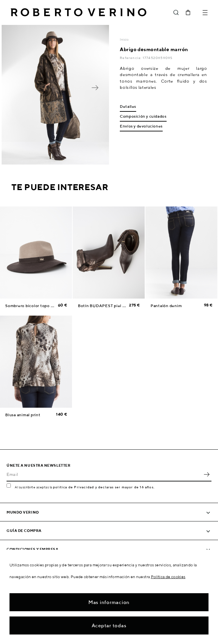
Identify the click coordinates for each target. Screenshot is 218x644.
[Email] (104, 474)
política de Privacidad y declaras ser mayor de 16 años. (104, 487)
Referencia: (131, 58)
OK (207, 474)
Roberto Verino (79, 12)
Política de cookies (168, 577)
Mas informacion (109, 602)
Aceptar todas (109, 625)
